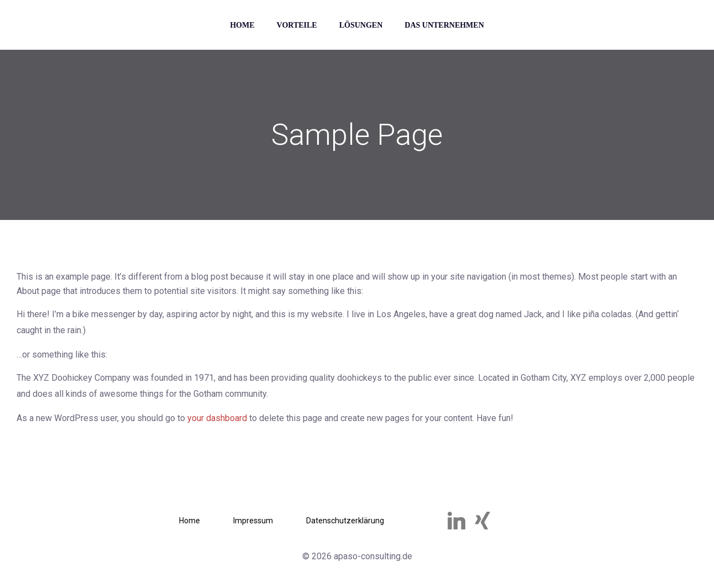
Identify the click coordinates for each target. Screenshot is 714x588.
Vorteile (297, 25)
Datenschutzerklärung (345, 521)
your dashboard (217, 418)
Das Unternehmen (444, 25)
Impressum (253, 521)
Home (242, 25)
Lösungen (361, 25)
